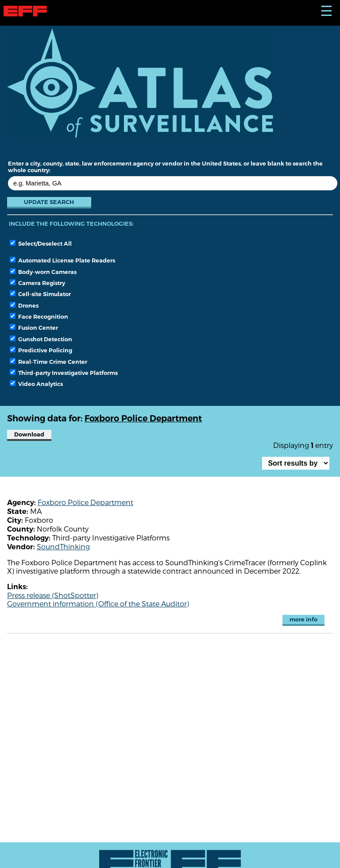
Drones (24, 305)
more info (303, 619)
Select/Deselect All (41, 243)
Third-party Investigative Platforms (64, 373)
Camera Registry (37, 283)
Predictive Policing (41, 350)
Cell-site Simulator (40, 294)
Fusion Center (34, 328)
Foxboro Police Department (85, 502)
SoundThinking (63, 546)
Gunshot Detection (41, 339)
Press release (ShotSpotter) (53, 595)
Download (29, 434)
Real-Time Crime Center (48, 362)
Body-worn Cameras (43, 272)
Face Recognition (39, 316)
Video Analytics (36, 384)
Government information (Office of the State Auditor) (98, 604)
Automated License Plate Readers (62, 260)
